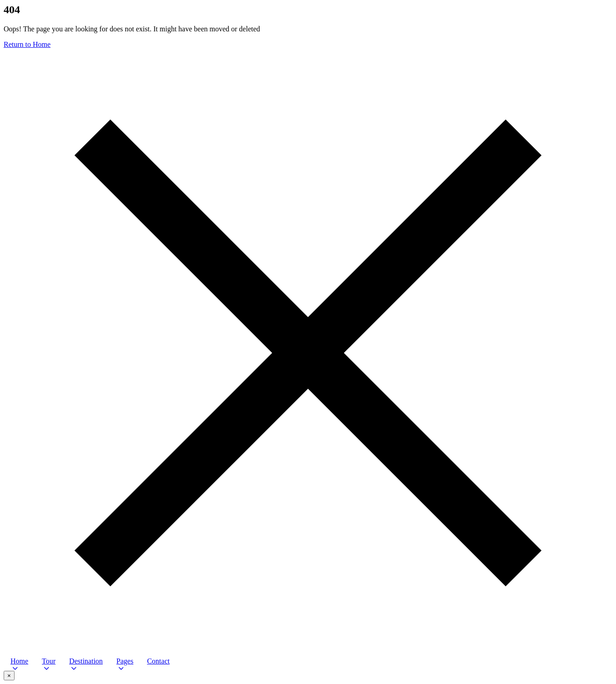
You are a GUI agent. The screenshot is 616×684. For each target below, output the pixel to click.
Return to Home (27, 44)
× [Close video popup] (9, 676)
